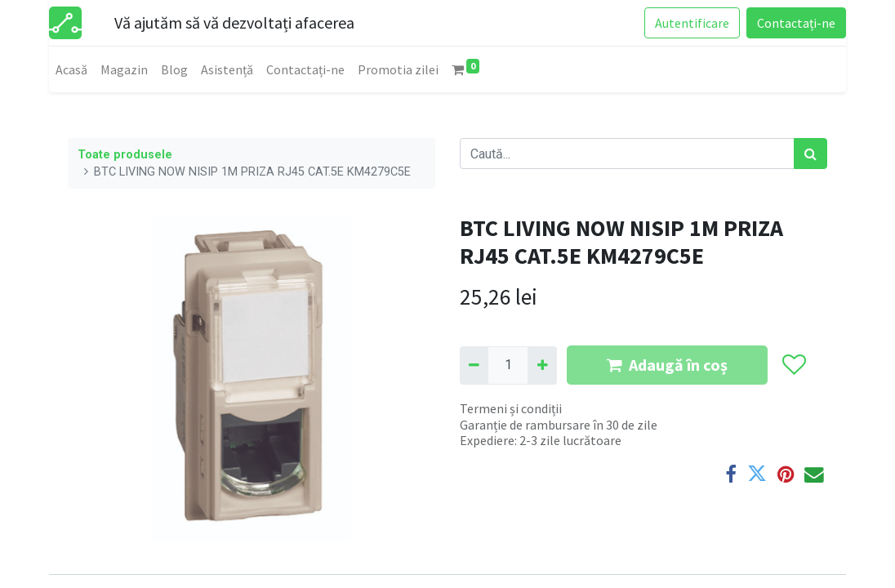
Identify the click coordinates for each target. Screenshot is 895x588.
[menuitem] (71, 69)
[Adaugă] (542, 365)
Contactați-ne (796, 23)
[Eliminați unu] (474, 365)
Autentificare (692, 23)
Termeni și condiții (511, 408)
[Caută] (810, 154)
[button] (793, 366)
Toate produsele (125, 155)
